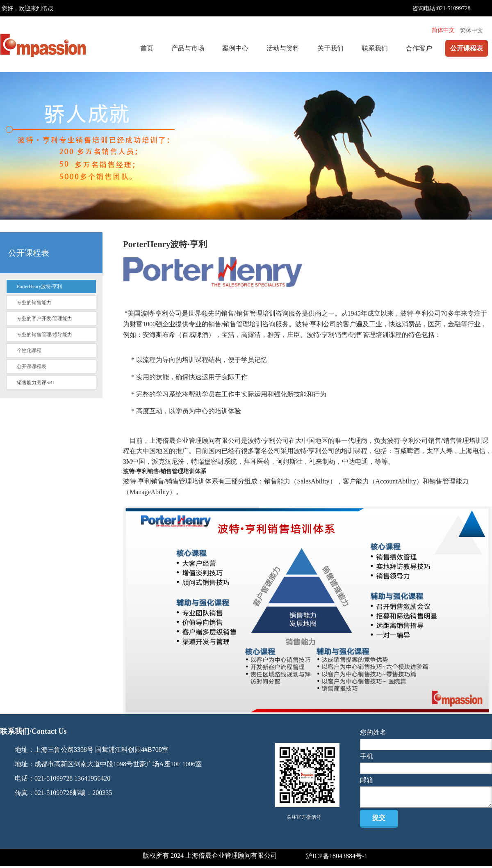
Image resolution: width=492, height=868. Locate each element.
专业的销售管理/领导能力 (44, 334)
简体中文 (443, 30)
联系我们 (375, 48)
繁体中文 (471, 31)
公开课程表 (467, 48)
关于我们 (330, 48)
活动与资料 (283, 48)
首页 (147, 48)
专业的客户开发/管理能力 (44, 318)
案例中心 (235, 48)
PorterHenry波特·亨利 (39, 286)
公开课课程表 (32, 366)
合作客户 (419, 48)
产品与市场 (188, 48)
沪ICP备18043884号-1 (337, 856)
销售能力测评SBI (35, 382)
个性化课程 (29, 350)
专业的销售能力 (34, 302)
